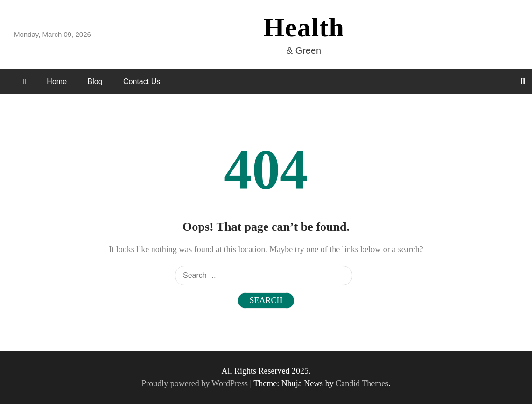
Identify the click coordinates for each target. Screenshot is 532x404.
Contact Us (142, 82)
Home (57, 82)
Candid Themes (362, 383)
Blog (95, 82)
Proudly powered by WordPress (196, 383)
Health (304, 27)
